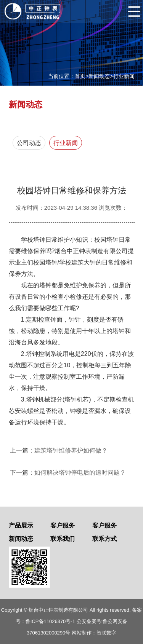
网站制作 (82, 633)
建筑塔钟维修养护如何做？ (71, 450)
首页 (80, 76)
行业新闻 (124, 76)
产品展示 (21, 525)
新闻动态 (99, 76)
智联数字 (106, 633)
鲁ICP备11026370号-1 (50, 621)
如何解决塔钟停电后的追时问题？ (80, 473)
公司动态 (29, 143)
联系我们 (63, 539)
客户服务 (63, 525)
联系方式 (104, 539)
